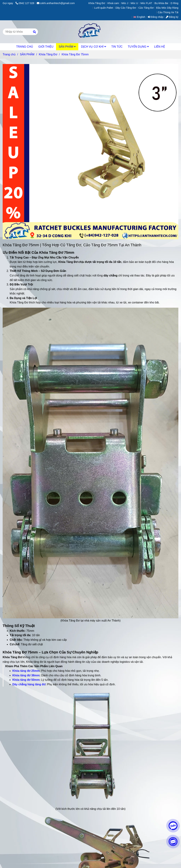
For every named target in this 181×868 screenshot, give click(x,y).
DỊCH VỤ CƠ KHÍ (93, 47)
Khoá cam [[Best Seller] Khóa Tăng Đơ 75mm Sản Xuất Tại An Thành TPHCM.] (113, 3)
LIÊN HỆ (160, 47)
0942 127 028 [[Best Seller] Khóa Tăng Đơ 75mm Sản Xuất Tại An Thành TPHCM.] (25, 3)
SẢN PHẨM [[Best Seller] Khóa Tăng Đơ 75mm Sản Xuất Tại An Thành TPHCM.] (27, 54)
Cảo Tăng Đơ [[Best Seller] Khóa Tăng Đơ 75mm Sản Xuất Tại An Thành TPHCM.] (146, 8)
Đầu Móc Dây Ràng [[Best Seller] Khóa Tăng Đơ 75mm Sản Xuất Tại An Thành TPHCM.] (167, 8)
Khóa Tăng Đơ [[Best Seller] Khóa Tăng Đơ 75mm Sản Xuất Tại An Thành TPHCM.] (97, 3)
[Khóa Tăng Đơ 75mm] (90, 32)
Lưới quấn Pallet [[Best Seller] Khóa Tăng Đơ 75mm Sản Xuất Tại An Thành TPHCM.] (104, 8)
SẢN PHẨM (67, 47)
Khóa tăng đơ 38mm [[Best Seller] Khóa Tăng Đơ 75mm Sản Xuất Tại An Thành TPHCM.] (26, 675)
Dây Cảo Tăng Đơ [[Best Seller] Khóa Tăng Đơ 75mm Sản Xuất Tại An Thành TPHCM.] (126, 8)
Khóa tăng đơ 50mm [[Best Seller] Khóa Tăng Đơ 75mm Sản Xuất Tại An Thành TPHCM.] (26, 680)
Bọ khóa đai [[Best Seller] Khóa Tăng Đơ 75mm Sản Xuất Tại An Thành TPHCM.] (161, 3)
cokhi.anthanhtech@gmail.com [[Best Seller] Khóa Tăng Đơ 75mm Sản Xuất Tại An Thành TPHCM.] (56, 3)
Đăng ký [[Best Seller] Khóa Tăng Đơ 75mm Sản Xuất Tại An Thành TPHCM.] (172, 17)
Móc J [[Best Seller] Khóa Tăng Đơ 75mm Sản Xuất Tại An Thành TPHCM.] (125, 3)
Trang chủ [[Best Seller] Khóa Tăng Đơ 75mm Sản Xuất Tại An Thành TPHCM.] (9, 54)
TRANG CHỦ (25, 47)
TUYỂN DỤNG (138, 47)
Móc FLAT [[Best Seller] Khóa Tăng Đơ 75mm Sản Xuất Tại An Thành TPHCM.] (146, 3)
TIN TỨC (117, 47)
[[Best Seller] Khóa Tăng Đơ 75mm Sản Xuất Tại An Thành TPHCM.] (90, 463)
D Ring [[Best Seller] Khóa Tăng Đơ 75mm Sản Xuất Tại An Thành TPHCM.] (174, 3)
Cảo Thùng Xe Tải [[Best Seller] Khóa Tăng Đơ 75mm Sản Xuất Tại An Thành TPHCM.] (168, 12)
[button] (140, 17)
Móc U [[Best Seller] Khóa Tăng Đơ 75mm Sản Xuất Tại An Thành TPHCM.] (134, 3)
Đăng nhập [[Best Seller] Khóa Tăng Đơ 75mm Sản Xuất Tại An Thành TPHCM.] (156, 17)
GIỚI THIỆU (46, 47)
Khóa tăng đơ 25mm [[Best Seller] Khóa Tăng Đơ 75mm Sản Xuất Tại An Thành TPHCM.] (26, 671)
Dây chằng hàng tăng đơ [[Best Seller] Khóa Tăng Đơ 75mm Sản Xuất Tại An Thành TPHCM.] (29, 684)
